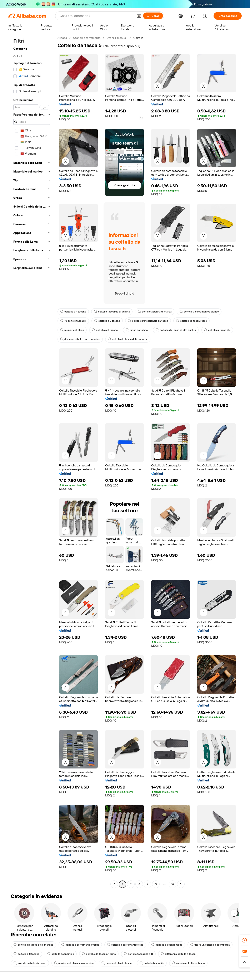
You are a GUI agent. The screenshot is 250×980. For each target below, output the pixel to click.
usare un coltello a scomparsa (210, 945)
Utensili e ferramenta (87, 38)
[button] (139, 16)
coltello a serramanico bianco (199, 312)
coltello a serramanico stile (125, 945)
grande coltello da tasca (30, 963)
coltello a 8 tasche (105, 330)
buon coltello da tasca (117, 963)
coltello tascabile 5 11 (138, 954)
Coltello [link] (138, 38)
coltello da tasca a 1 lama (99, 954)
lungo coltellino (137, 330)
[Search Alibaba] (96, 16)
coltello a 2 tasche (107, 321)
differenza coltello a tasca (178, 954)
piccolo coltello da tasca (188, 963)
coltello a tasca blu (217, 330)
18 (172, 884)
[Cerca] (153, 16)
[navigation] (32, 462)
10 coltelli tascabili (73, 321)
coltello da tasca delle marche (128, 339)
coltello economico (61, 954)
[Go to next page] (181, 884)
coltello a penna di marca (155, 312)
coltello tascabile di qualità (112, 312)
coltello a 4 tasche (73, 312)
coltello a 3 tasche (26, 954)
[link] (245, 940)
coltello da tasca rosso (191, 321)
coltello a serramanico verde (80, 945)
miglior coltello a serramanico (74, 963)
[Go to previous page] (114, 884)
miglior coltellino (72, 330)
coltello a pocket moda (167, 945)
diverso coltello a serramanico (80, 339)
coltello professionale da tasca (148, 321)
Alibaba (62, 38)
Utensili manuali (117, 38)
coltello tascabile (152, 963)
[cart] (193, 16)
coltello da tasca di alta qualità (176, 330)
